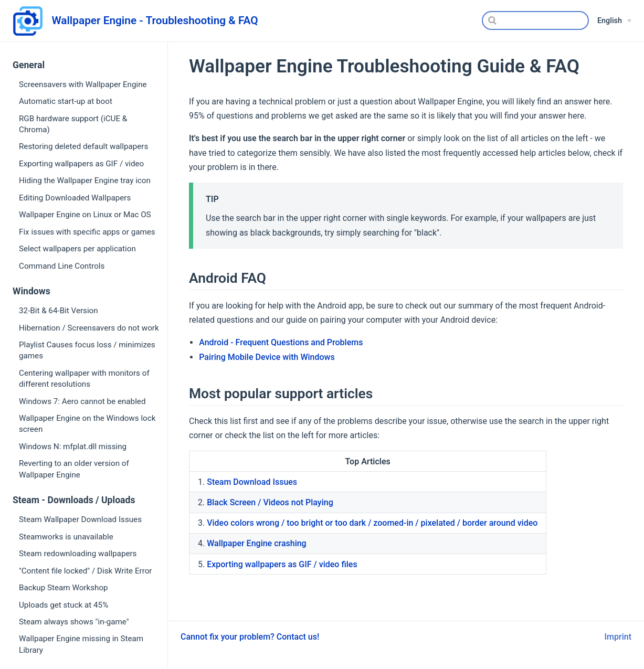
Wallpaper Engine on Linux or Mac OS (85, 215)
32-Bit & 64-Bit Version (59, 311)
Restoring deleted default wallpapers (83, 146)
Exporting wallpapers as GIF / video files (282, 564)
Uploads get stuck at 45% (64, 605)
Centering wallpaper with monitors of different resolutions (84, 379)
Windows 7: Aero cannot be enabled (82, 401)
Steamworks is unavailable (66, 537)
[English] (614, 21)
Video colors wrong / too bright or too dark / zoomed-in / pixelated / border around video (372, 523)
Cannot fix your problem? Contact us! (250, 637)
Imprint (618, 637)
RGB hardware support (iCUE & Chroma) (73, 124)
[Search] (535, 20)
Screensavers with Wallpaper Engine (83, 84)
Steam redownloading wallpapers (78, 554)
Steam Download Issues (252, 482)
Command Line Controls (62, 266)
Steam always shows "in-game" (74, 622)
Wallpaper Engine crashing (257, 543)
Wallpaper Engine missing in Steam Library (81, 644)
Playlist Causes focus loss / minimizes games (87, 350)
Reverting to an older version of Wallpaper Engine (74, 469)
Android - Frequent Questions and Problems (281, 342)
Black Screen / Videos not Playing (270, 502)
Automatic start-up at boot (66, 101)
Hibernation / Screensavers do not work (89, 328)
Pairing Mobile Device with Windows (267, 357)
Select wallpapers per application (77, 249)
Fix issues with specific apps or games (87, 232)
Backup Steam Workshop (64, 588)
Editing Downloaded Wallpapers (75, 198)
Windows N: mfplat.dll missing (73, 447)
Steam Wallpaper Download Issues (80, 519)
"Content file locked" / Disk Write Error (86, 571)
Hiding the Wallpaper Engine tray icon (85, 180)
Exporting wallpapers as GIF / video (81, 164)
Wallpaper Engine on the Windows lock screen (87, 424)
